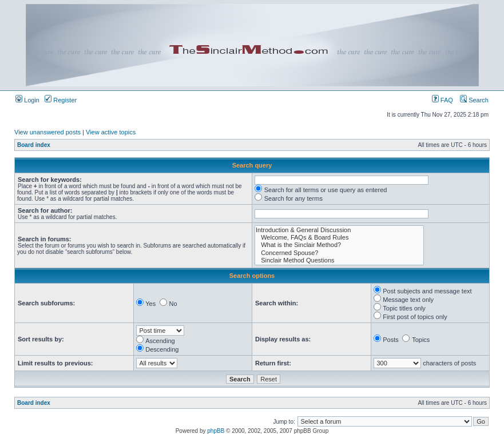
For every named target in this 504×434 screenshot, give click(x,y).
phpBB (216, 431)
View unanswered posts (47, 132)
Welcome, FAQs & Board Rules (339, 238)
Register (61, 100)
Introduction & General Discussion (339, 230)
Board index (34, 145)
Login (27, 100)
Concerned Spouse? (339, 253)
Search (474, 100)
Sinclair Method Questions (339, 260)
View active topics (111, 132)
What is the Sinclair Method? (339, 245)
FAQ (443, 100)
